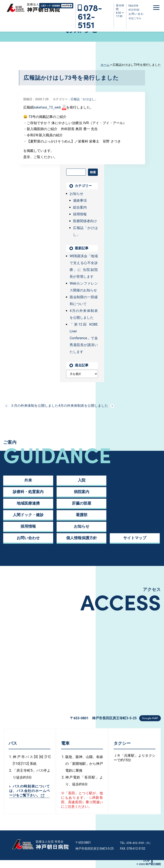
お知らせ (76, 194)
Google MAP (150, 718)
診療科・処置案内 (28, 492)
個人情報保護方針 (82, 538)
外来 (28, 480)
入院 (82, 480)
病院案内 (82, 492)
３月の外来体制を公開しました (31, 406)
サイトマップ (135, 538)
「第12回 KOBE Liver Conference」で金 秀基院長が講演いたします (84, 338)
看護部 (82, 515)
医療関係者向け (85, 221)
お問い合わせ (28, 538)
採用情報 (80, 214)
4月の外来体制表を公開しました (86, 406)
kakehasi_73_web (47, 107)
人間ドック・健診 (28, 515)
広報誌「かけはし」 (84, 99)
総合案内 (80, 207)
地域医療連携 (28, 503)
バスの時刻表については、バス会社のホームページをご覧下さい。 (29, 791)
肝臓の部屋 (82, 503)
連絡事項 (80, 200)
